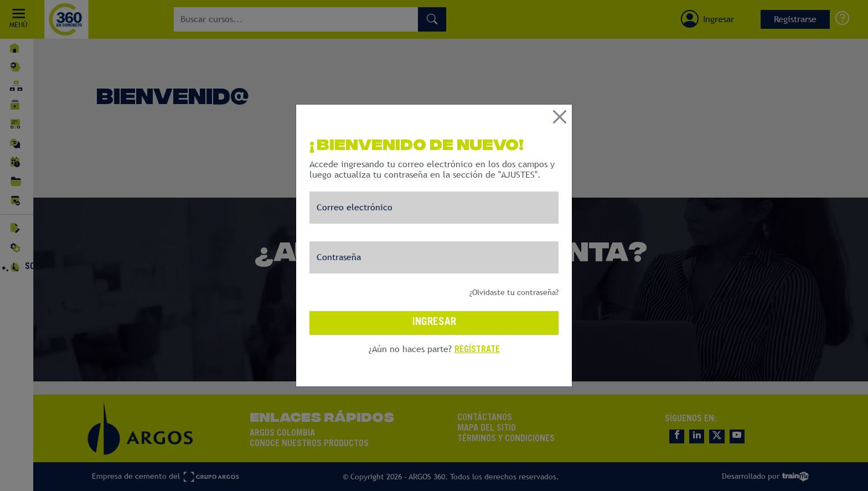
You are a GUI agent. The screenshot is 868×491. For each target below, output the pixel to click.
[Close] (560, 96)
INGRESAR (434, 302)
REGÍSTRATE (477, 329)
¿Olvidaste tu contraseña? (514, 272)
